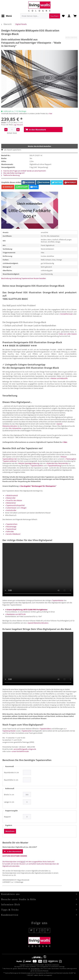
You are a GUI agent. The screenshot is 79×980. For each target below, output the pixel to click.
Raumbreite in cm (11, 773)
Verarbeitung (16, 278)
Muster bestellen (40, 278)
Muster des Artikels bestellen (39, 146)
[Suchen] (55, 16)
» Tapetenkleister (57, 600)
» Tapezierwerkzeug (54, 466)
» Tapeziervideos (45, 729)
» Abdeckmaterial (11, 495)
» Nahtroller (9, 531)
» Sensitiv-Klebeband (13, 534)
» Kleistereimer (11, 503)
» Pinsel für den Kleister (14, 500)
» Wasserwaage (11, 527)
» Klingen (23, 508)
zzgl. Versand (18, 125)
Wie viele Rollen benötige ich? (13, 173)
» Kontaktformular (66, 314)
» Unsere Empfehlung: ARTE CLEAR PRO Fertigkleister (26, 610)
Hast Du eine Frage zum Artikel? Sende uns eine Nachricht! (24, 171)
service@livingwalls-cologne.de (25, 749)
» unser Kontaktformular (20, 751)
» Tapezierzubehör (36, 466)
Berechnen (10, 831)
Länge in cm (9, 802)
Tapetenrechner (27, 278)
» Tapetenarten (26, 731)
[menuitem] (7, 16)
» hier (50, 113)
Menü (7, 16)
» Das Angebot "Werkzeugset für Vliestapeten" (38, 486)
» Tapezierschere (11, 524)
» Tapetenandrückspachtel (15, 505)
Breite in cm (9, 795)
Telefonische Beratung (10, 175)
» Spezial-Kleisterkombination (38, 623)
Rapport (7, 817)
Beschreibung (6, 278)
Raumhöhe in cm (11, 780)
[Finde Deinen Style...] (40, 16)
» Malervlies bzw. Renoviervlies (57, 463)
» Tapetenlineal (11, 529)
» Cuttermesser (11, 508)
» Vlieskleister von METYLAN (15, 614)
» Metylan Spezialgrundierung (28, 463)
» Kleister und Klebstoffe (59, 378)
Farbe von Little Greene (68, 334)
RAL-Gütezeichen (15, 428)
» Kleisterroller (10, 498)
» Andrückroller (11, 510)
